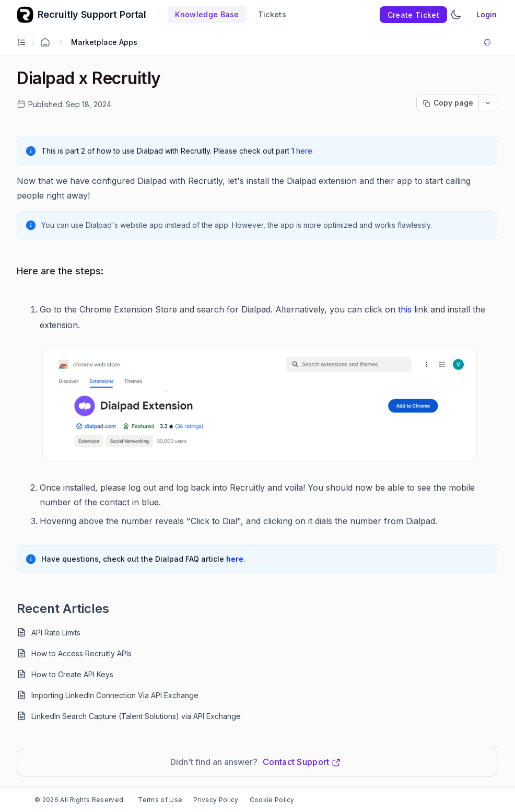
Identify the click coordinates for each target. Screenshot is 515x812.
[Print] (489, 42)
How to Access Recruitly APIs (81, 653)
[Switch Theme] (456, 15)
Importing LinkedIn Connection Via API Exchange (115, 695)
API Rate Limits (56, 633)
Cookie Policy (272, 800)
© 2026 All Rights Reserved (79, 800)
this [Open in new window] (405, 309)
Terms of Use (160, 800)
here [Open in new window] (304, 151)
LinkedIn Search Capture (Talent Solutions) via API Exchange (136, 716)
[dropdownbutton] (488, 103)
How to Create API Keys (72, 674)
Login (487, 14)
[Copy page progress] (448, 103)
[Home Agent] (45, 42)
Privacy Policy (216, 800)
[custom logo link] (25, 15)
